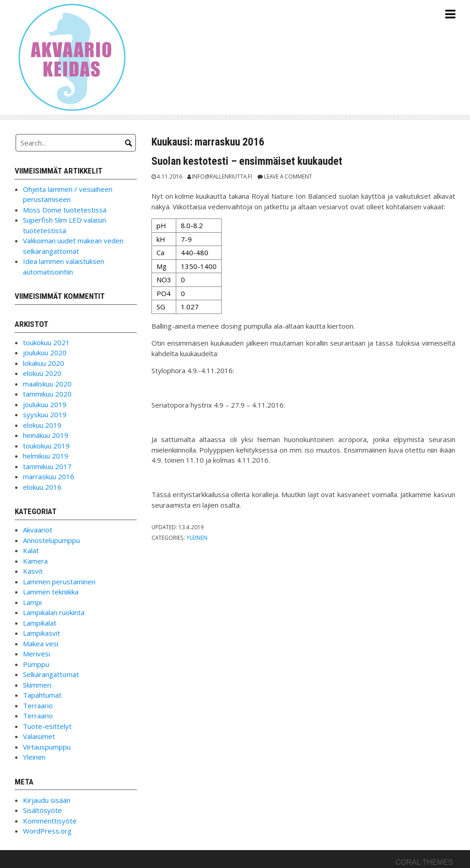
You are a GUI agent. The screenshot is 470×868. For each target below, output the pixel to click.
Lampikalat (40, 623)
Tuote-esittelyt (47, 726)
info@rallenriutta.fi (222, 176)
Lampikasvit (42, 633)
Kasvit (33, 571)
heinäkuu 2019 (46, 435)
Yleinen (197, 538)
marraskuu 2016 (49, 476)
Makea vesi (41, 644)
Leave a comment (288, 176)
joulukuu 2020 (45, 353)
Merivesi (36, 654)
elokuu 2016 (42, 487)
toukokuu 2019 (46, 446)
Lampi (32, 602)
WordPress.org (47, 831)
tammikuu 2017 (47, 466)
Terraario (38, 706)
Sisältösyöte (42, 810)
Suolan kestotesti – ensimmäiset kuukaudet (247, 161)
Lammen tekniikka (51, 592)
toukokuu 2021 (46, 342)
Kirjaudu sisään (47, 800)
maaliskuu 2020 (47, 384)
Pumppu (36, 664)
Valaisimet (39, 736)
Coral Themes (424, 862)
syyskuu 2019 (45, 414)
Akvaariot (38, 530)
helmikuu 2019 (46, 456)
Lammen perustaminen (59, 582)
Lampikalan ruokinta (54, 612)
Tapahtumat (42, 695)
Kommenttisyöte (50, 821)
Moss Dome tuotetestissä (65, 210)
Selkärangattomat (51, 674)
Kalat (31, 550)
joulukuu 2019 (45, 404)
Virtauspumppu (47, 747)
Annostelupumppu (51, 540)
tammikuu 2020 (47, 394)
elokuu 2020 (42, 373)
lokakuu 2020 (44, 363)
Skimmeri (37, 685)
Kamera (35, 561)
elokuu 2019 (42, 425)
